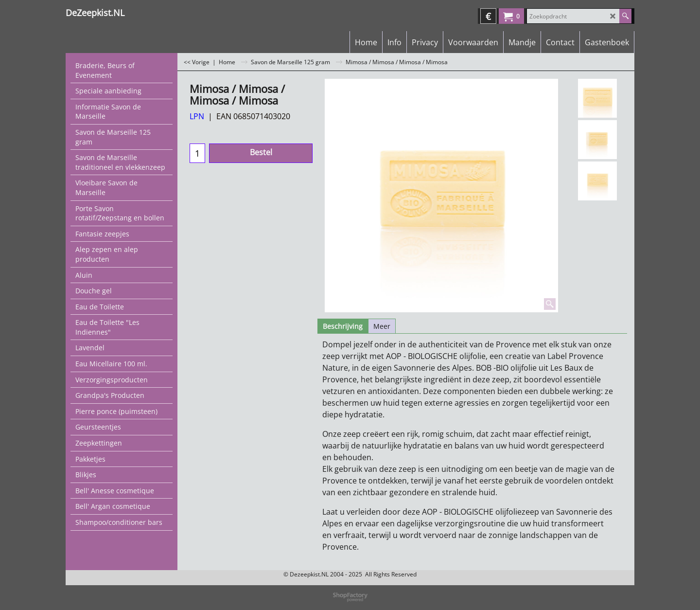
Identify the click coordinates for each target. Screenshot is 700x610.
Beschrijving (343, 326)
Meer (382, 326)
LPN (197, 116)
